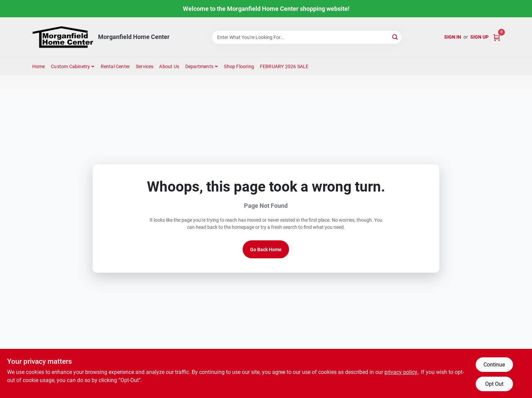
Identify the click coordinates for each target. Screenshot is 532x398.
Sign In (453, 37)
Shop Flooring (239, 66)
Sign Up (479, 37)
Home (39, 66)
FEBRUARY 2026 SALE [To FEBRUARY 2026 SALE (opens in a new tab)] (284, 66)
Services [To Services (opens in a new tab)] (145, 66)
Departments (199, 66)
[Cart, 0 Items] (497, 37)
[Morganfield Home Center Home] (63, 37)
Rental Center (116, 66)
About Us (169, 66)
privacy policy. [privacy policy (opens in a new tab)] (401, 372)
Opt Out (494, 384)
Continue (494, 365)
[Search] (395, 37)
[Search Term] (307, 37)
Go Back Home (266, 250)
